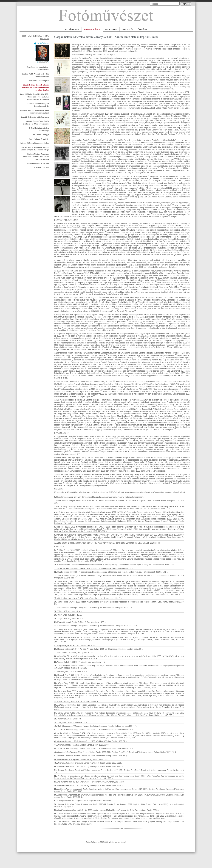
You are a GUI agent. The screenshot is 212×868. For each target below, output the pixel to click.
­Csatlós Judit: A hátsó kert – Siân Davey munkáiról (36, 75)
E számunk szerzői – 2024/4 (38, 163)
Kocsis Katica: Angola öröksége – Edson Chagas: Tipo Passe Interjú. (35, 149)
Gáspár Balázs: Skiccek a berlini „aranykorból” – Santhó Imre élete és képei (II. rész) (35, 87)
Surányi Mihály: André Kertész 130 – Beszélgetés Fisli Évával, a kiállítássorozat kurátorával (34, 97)
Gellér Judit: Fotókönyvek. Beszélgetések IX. (38, 105)
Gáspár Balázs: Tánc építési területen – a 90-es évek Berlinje (36, 123)
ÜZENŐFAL (142, 29)
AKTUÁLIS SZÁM (72, 29)
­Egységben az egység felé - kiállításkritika (38, 68)
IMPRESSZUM (111, 29)
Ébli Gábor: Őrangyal (41, 135)
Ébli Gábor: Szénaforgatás (39, 81)
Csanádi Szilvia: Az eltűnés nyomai (35, 117)
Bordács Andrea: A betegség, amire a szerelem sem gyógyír (35, 112)
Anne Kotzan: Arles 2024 (39, 139)
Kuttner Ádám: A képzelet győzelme (35, 143)
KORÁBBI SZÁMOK (92, 29)
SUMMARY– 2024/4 (41, 168)
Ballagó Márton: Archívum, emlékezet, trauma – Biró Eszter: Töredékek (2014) (36, 157)
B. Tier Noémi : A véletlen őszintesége (39, 129)
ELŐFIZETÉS (127, 29)
